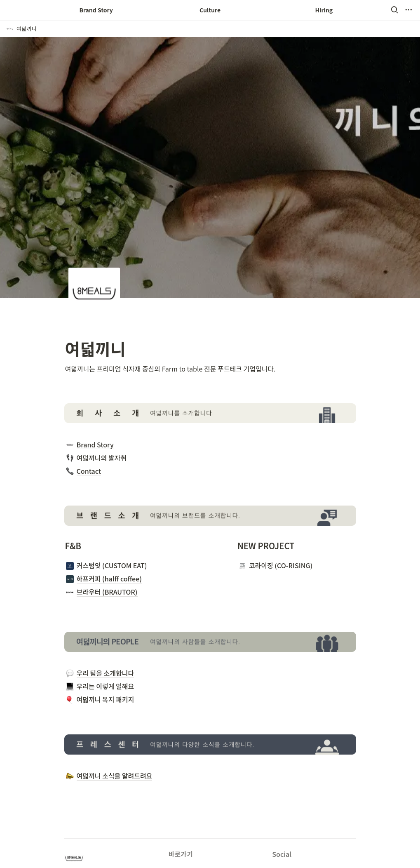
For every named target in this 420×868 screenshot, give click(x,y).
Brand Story (96, 10)
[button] (394, 10)
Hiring (324, 10)
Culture (210, 10)
